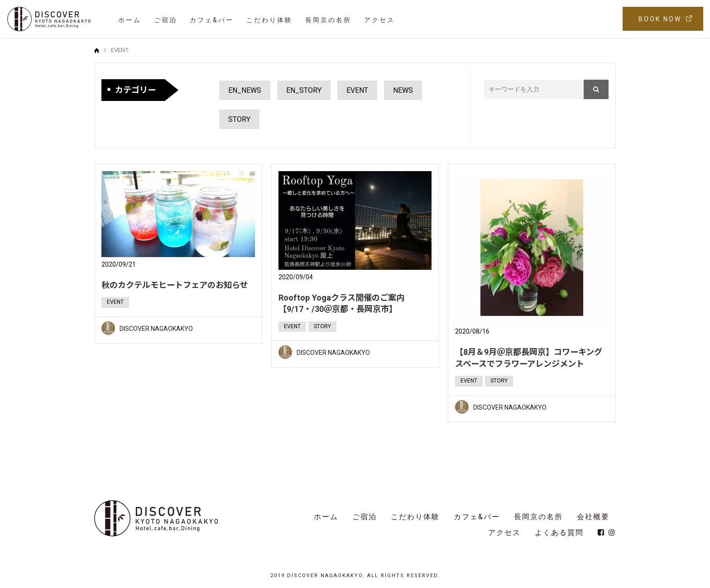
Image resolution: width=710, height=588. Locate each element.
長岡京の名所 (328, 20)
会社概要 (593, 517)
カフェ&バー (212, 20)
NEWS (403, 90)
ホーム (130, 20)
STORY (239, 119)
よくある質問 (559, 533)
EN (603, 19)
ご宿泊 (166, 20)
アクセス (379, 20)
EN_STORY (304, 90)
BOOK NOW (660, 19)
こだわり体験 (269, 20)
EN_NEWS (245, 90)
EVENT (357, 90)
